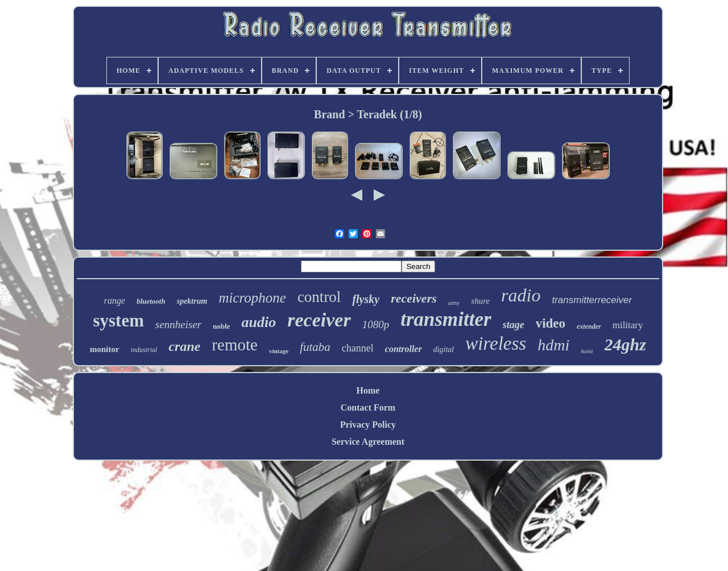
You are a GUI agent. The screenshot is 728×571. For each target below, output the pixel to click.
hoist (587, 351)
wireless (496, 344)
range (115, 301)
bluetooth (151, 301)
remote (235, 345)
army (454, 303)
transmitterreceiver (592, 300)
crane (184, 346)
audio (259, 322)
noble (221, 326)
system (118, 320)
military (628, 325)
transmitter (446, 319)
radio (521, 295)
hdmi (553, 345)
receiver (319, 320)
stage (514, 325)
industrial (144, 350)
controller (404, 349)
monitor (105, 349)
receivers (414, 298)
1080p (376, 324)
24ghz (625, 344)
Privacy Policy (368, 425)
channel (358, 348)
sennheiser (178, 324)
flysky (366, 299)
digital (444, 349)
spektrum (192, 301)
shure (480, 301)
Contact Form (368, 407)
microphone (252, 298)
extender (589, 326)
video (551, 323)
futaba (315, 347)
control (319, 297)
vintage (279, 351)
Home (368, 390)
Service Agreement (368, 442)
